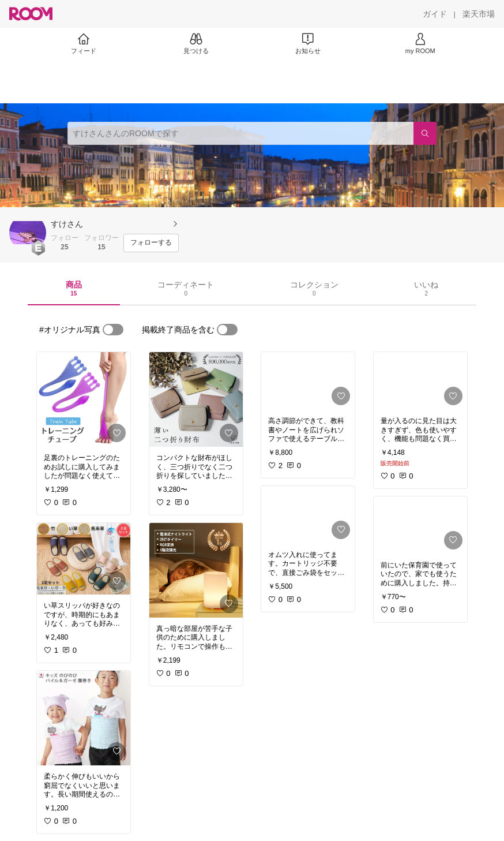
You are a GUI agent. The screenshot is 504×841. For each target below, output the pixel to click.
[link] (84, 399)
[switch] (113, 330)
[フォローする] (151, 243)
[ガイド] (435, 14)
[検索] (425, 133)
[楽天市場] (479, 14)
